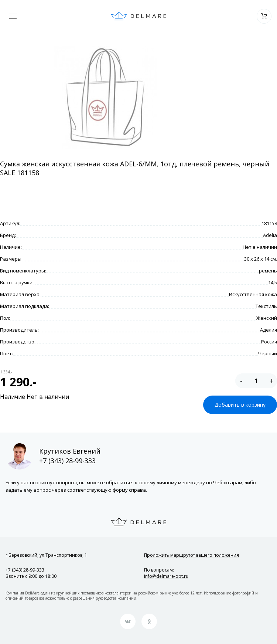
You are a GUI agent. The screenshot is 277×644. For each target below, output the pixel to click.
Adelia (270, 235)
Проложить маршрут (191, 555)
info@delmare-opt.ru (166, 576)
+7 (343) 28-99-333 (67, 461)
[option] (105, 98)
